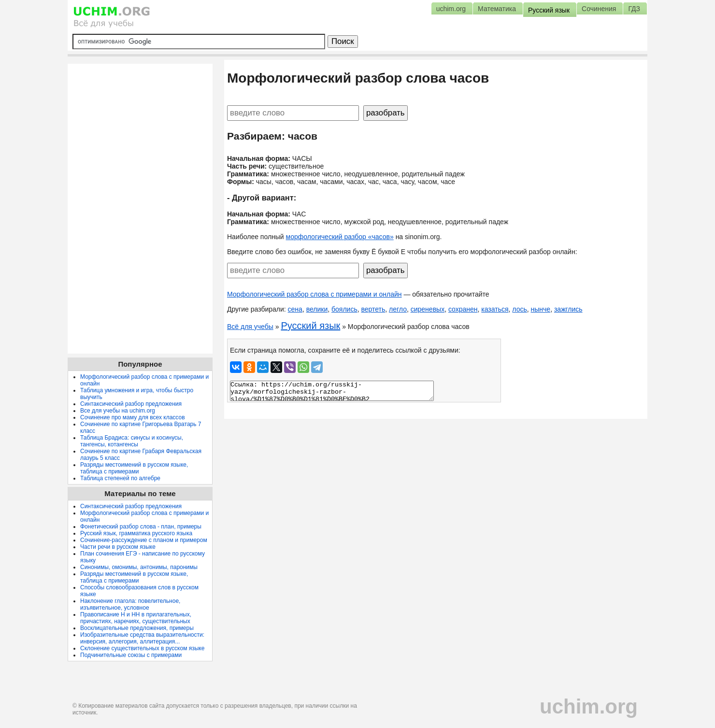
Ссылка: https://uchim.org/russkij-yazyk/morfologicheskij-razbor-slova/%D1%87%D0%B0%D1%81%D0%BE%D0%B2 (332, 391)
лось (519, 309)
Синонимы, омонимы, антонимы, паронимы (139, 567)
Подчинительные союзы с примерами (131, 655)
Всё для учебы (250, 327)
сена (295, 309)
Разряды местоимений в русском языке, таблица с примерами (134, 468)
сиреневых (428, 309)
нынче (541, 309)
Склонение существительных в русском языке (142, 648)
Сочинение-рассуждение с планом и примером (144, 540)
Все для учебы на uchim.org (118, 411)
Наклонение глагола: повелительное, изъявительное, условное (130, 604)
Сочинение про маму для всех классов (133, 417)
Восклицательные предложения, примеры (137, 628)
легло (398, 309)
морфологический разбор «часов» (340, 237)
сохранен (463, 309)
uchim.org (589, 707)
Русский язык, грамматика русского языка (136, 533)
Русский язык (310, 326)
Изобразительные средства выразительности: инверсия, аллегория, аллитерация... (142, 638)
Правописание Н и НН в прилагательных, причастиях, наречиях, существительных (136, 618)
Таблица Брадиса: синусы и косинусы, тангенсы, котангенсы (132, 441)
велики (317, 309)
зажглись (568, 309)
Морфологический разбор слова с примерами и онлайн (315, 294)
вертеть (373, 309)
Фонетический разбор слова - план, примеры (141, 527)
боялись (344, 309)
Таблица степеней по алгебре (120, 478)
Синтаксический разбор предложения (131, 404)
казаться (495, 309)
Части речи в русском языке (118, 547)
